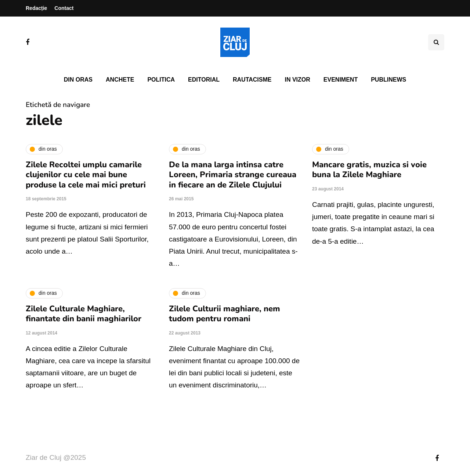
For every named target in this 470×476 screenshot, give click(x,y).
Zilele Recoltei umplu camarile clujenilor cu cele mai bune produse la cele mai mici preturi (86, 175)
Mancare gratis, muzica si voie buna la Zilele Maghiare (369, 170)
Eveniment (341, 80)
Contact (64, 8)
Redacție (36, 8)
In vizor (297, 80)
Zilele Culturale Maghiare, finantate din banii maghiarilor (84, 314)
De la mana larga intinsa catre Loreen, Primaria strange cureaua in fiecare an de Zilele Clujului (233, 175)
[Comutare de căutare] (436, 42)
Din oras (78, 80)
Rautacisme (252, 80)
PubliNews (388, 80)
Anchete (120, 80)
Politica (161, 80)
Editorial (204, 80)
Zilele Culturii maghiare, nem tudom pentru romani (225, 314)
